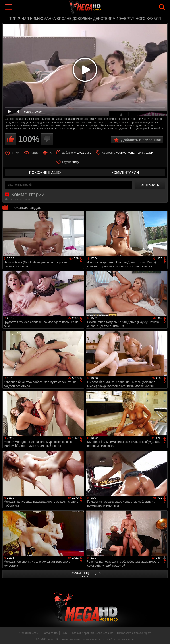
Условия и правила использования (92, 633)
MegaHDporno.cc (94, 7)
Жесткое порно (125, 153)
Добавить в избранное (141, 140)
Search (162, 7)
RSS (64, 633)
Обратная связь (29, 633)
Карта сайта (50, 633)
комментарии (125, 173)
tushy (76, 162)
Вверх (163, 636)
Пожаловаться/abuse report (134, 633)
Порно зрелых (144, 153)
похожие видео (45, 173)
